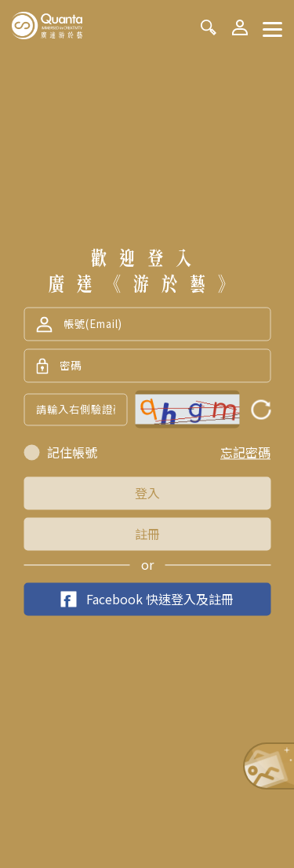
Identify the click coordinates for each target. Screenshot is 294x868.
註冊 (147, 534)
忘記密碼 (245, 453)
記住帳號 (72, 453)
